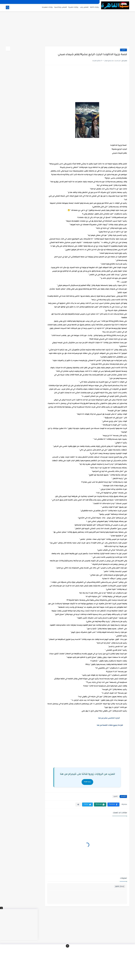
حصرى (124, 50)
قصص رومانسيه (61, 7)
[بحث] (8, 7)
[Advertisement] (67, 29)
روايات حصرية (73, 7)
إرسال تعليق (120, 886)
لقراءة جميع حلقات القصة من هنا (110, 725)
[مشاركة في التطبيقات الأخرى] (78, 805)
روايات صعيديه (47, 7)
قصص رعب (84, 7)
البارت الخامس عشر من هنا (110, 718)
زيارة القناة (87, 782)
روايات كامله (94, 7)
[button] (113, 805)
